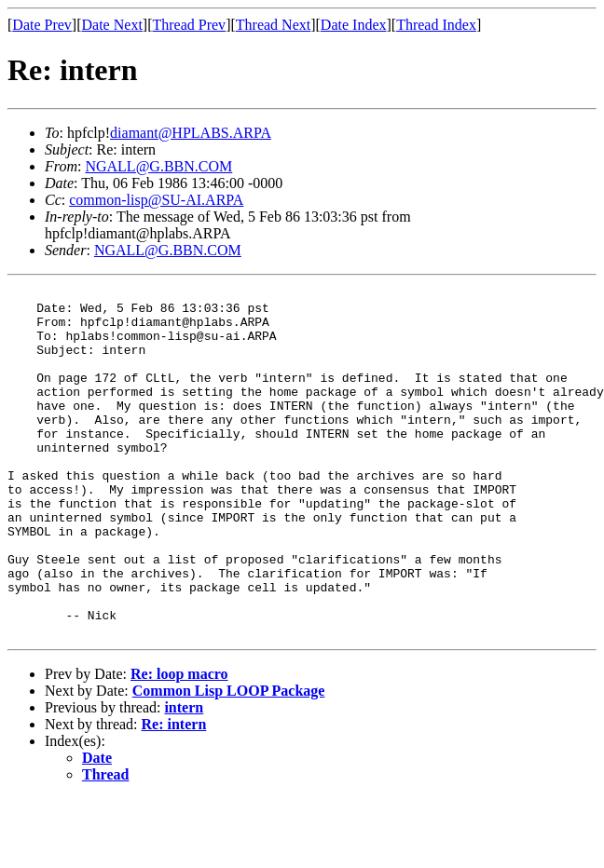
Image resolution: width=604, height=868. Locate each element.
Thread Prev (189, 25)
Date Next (112, 25)
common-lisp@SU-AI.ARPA (156, 200)
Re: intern (174, 794)
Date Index (354, 25)
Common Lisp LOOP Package (229, 760)
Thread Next (273, 25)
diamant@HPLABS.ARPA (191, 133)
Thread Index (436, 25)
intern (184, 777)
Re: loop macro (179, 744)
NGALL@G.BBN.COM (158, 166)
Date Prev (42, 25)
